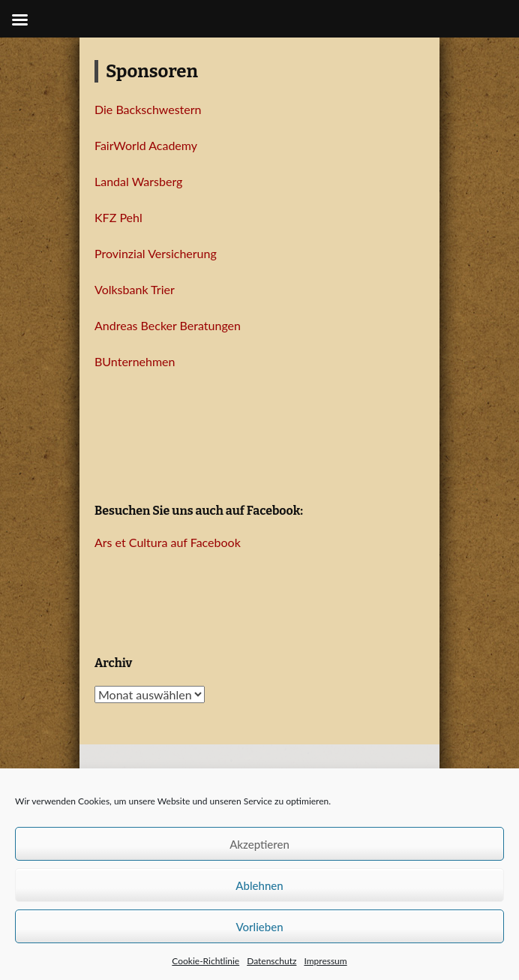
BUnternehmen (135, 361)
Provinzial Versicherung (156, 253)
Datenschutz (271, 961)
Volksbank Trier (135, 289)
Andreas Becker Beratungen (168, 325)
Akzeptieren (259, 844)
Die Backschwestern (148, 109)
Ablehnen (259, 885)
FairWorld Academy (146, 145)
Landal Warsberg (138, 181)
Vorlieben (259, 927)
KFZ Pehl (118, 217)
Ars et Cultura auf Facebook (168, 542)
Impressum (325, 961)
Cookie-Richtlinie (205, 961)
